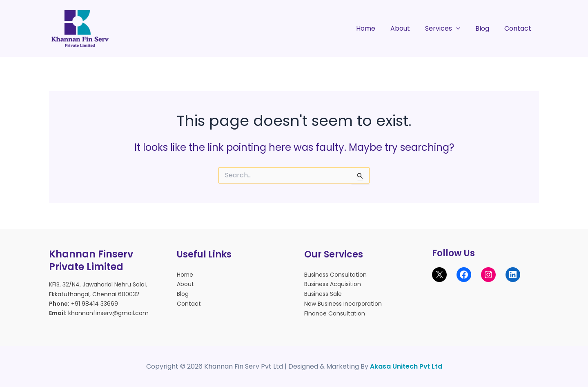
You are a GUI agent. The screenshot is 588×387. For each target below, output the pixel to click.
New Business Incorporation (343, 303)
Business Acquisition (333, 284)
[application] (461, 29)
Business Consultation (335, 275)
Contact (519, 28)
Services (448, 29)
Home (375, 28)
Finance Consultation (335, 312)
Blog (486, 28)
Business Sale (323, 293)
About (408, 28)
